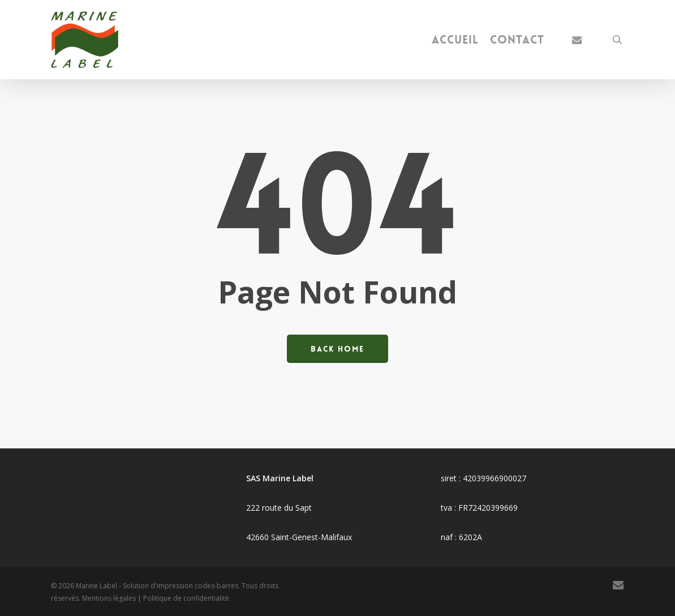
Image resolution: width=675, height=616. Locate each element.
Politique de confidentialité (186, 598)
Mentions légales (109, 598)
